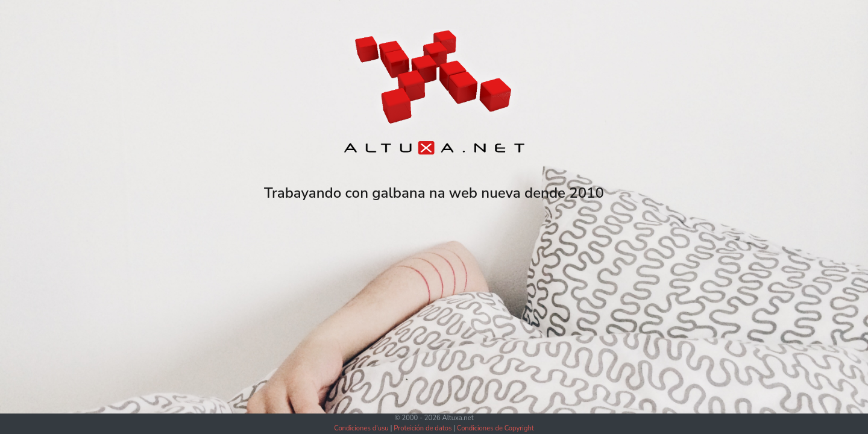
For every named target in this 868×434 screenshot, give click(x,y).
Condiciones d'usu (361, 428)
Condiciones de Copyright (495, 428)
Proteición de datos (423, 428)
